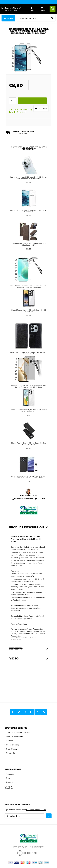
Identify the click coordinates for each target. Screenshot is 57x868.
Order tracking (13, 745)
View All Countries (9, 787)
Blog (8, 778)
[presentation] (37, 18)
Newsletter (11, 753)
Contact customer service (18, 733)
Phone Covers (33, 631)
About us (10, 774)
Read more (23, 133)
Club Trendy (12, 749)
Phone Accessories (35, 629)
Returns (10, 741)
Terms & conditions (15, 737)
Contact (10, 782)
